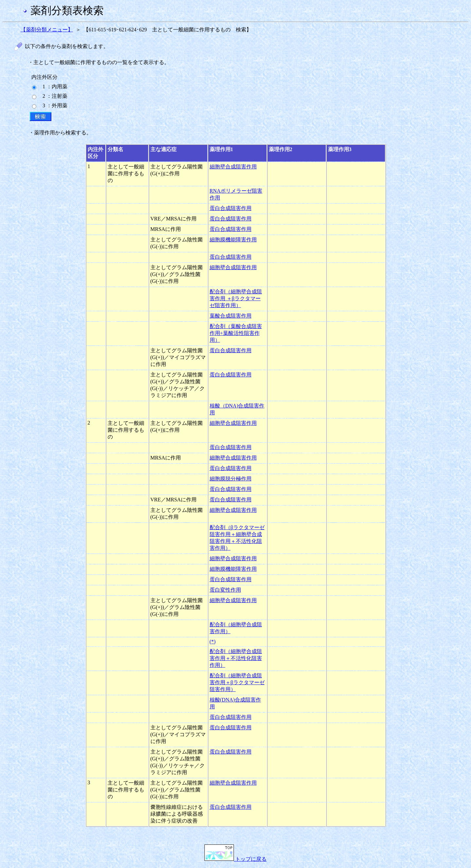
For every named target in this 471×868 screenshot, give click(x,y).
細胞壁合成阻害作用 (233, 167)
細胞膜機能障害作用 (233, 240)
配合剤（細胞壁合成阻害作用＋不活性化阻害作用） (236, 658)
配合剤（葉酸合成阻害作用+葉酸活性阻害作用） (236, 333)
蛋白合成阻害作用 (231, 208)
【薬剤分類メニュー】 (47, 30)
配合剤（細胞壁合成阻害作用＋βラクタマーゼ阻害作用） (237, 682)
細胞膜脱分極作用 (231, 479)
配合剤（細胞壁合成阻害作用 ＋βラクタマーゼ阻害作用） (236, 298)
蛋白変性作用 (225, 590)
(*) (213, 642)
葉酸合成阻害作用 (231, 316)
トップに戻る (235, 859)
